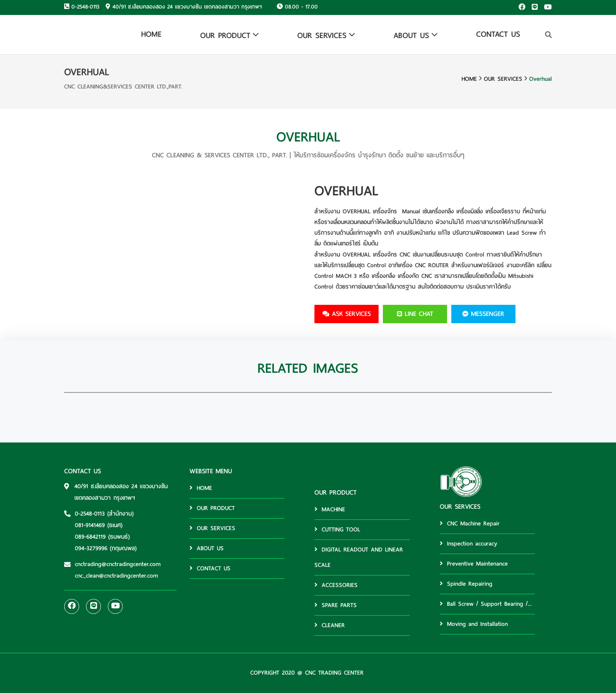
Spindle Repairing (466, 584)
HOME (151, 34)
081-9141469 (90, 525)
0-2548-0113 (85, 7)
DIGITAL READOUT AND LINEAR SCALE (359, 557)
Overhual (540, 79)
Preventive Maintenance (474, 564)
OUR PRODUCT (225, 35)
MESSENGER (483, 314)
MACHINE (330, 509)
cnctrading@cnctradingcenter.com (118, 564)
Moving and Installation (474, 624)
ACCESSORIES (336, 585)
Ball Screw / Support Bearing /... (486, 604)
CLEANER (330, 625)
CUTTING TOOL (337, 529)
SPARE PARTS (336, 605)
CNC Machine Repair (470, 523)
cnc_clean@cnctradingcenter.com (117, 576)
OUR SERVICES (322, 35)
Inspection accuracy (468, 544)
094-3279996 (91, 548)
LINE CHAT (415, 314)
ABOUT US (411, 35)
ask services (347, 314)
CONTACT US (498, 34)
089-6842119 (90, 537)
